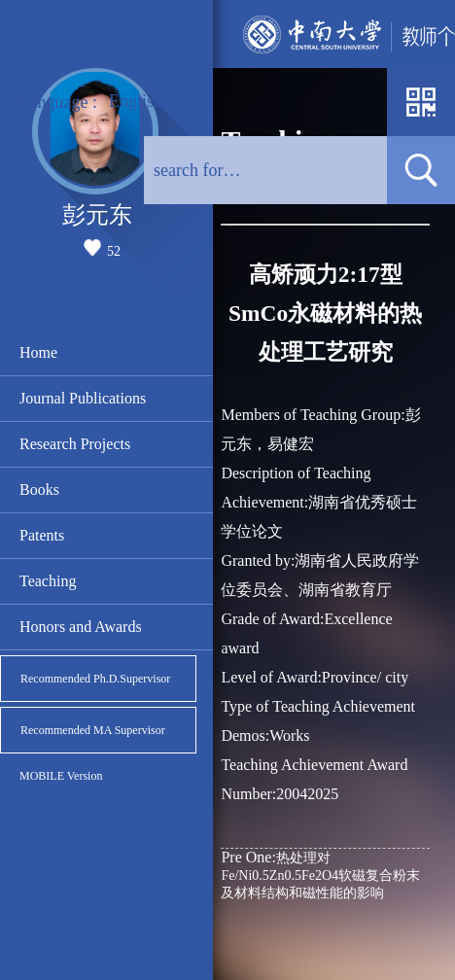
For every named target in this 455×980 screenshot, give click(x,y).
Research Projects (75, 444)
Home (38, 352)
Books (39, 490)
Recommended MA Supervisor (93, 730)
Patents (42, 535)
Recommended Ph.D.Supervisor (95, 679)
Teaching (48, 581)
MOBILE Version (61, 776)
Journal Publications (83, 398)
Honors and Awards (81, 627)
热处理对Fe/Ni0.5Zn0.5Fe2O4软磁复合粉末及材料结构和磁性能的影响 (320, 875)
